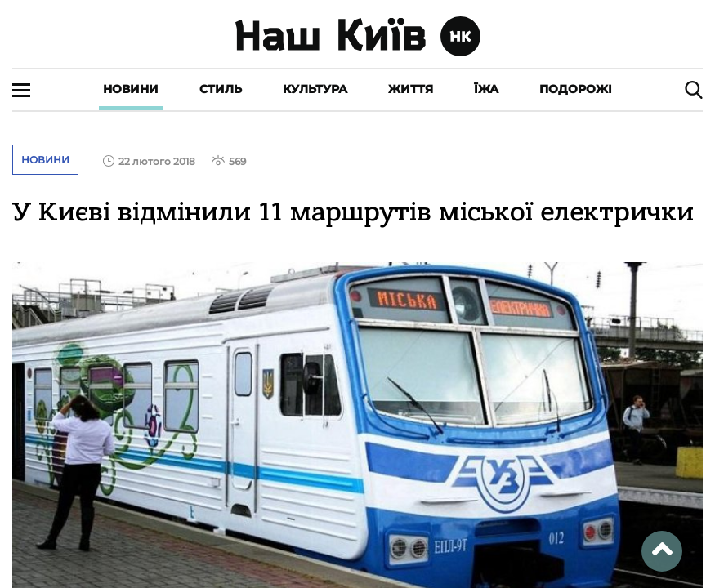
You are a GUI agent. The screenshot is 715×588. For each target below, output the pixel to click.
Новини (131, 89)
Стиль (221, 89)
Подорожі (576, 89)
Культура (315, 89)
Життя (411, 89)
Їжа (486, 89)
